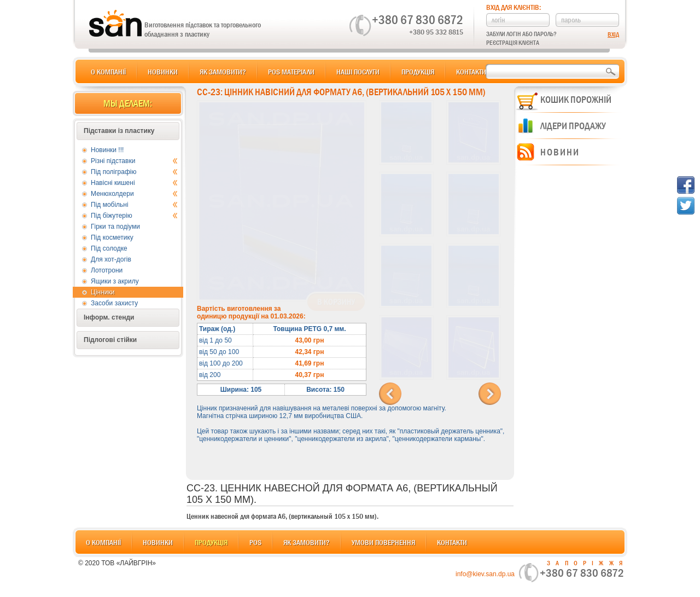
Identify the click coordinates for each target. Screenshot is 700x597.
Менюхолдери (134, 194)
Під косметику (112, 237)
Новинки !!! (107, 150)
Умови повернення (383, 542)
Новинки (163, 72)
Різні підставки (134, 161)
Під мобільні (134, 205)
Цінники (103, 292)
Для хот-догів (111, 259)
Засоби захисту (114, 303)
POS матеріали (291, 72)
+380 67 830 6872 (418, 20)
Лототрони (107, 270)
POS (255, 542)
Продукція (418, 72)
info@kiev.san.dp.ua (485, 574)
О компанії (108, 72)
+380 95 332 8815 (436, 32)
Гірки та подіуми (115, 227)
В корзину (336, 302)
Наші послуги (358, 72)
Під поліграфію (134, 172)
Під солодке (109, 248)
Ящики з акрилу (115, 281)
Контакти (471, 72)
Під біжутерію (134, 216)
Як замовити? (223, 72)
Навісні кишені (134, 183)
